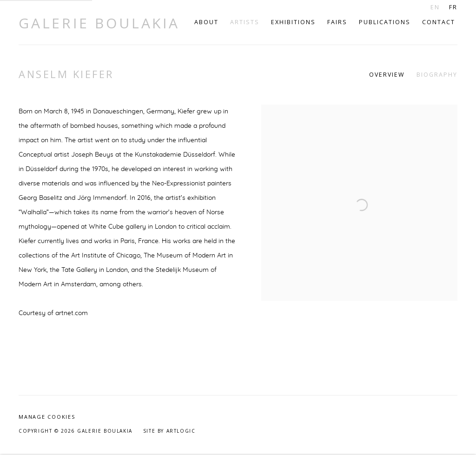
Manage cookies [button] (47, 417)
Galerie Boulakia (99, 23)
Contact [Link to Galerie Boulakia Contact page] (439, 22)
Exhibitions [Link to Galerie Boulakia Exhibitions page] (293, 22)
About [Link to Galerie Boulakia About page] (206, 22)
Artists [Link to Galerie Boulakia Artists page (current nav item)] (245, 22)
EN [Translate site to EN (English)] (435, 7)
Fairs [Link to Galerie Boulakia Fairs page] (337, 22)
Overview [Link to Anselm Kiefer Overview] (387, 75)
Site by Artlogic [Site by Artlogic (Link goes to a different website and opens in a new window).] (169, 431)
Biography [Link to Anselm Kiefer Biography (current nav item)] (437, 75)
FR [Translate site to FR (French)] (453, 7)
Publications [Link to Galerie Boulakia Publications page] (385, 22)
